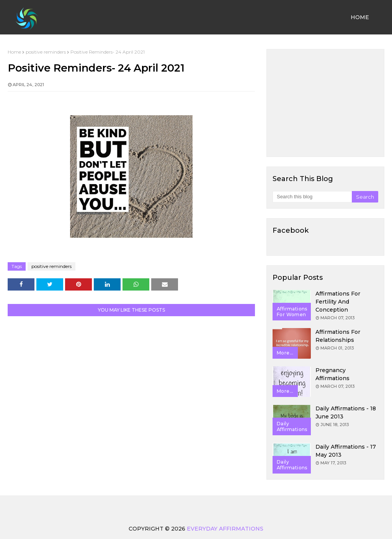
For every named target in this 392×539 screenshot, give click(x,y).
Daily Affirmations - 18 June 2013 (346, 412)
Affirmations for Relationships (338, 336)
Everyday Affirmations (225, 529)
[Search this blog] (312, 197)
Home (14, 52)
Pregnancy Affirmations (332, 374)
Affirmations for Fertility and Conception (338, 302)
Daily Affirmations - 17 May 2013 (346, 451)
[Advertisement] (325, 103)
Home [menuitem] (360, 17)
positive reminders (46, 52)
